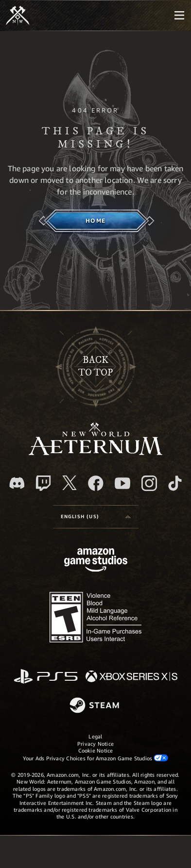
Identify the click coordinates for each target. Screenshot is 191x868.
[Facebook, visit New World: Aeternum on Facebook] (96, 483)
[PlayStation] (46, 677)
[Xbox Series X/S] (131, 677)
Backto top (95, 367)
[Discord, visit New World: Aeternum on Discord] (17, 483)
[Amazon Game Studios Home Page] (96, 561)
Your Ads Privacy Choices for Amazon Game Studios (96, 758)
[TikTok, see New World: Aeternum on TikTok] (175, 483)
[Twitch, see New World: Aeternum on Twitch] (43, 483)
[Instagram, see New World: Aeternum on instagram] (149, 483)
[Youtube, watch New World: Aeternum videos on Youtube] (122, 483)
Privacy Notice (95, 744)
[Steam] (95, 706)
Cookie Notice (96, 750)
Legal (95, 736)
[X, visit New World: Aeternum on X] (69, 483)
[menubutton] (179, 16)
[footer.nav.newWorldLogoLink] (95, 452)
